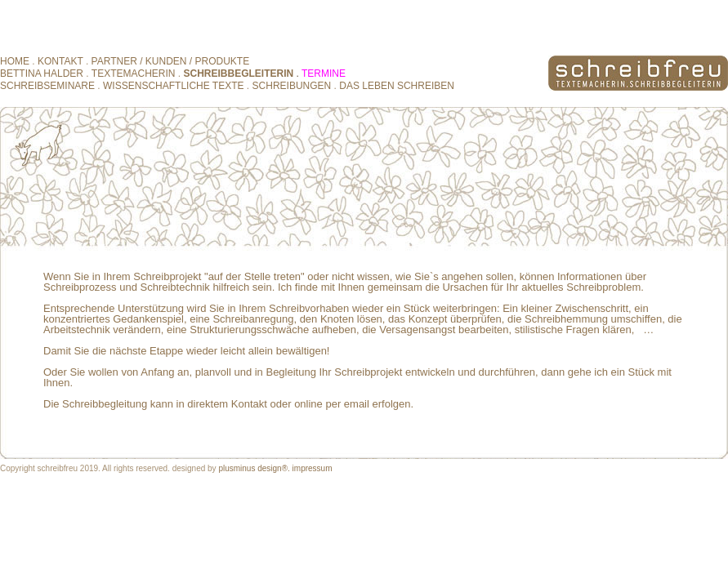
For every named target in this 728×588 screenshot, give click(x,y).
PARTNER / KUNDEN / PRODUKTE (171, 61)
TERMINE (324, 73)
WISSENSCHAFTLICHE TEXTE (173, 86)
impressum (313, 468)
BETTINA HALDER (43, 73)
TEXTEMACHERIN (134, 73)
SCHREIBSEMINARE (47, 86)
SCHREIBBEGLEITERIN (239, 73)
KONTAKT (62, 61)
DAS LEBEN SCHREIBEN (397, 86)
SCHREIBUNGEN (292, 86)
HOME (15, 61)
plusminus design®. (254, 468)
